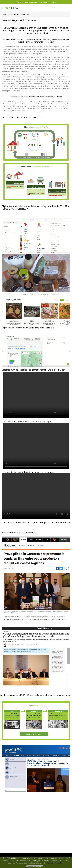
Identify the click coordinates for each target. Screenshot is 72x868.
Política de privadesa (55, 863)
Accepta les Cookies (35, 866)
